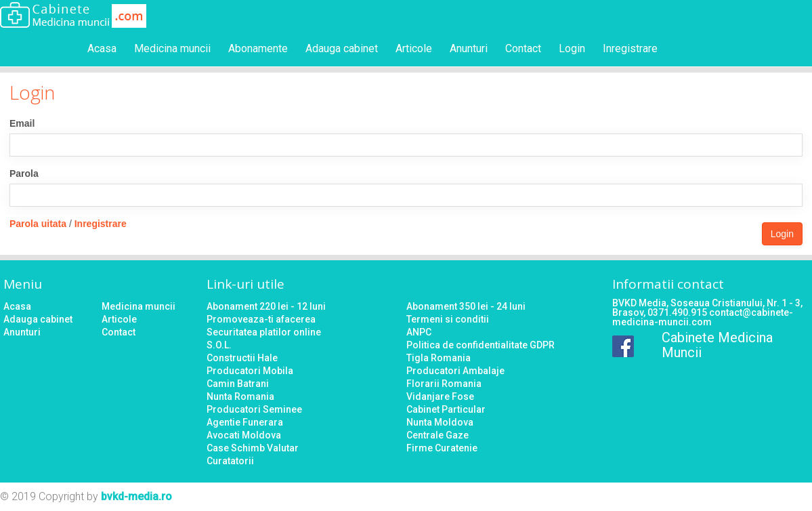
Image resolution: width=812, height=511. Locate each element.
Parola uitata (38, 224)
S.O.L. (219, 345)
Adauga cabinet (342, 48)
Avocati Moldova (244, 435)
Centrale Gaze (437, 435)
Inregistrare (630, 48)
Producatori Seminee (254, 409)
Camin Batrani (238, 384)
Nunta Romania (240, 396)
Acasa (102, 48)
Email (22, 123)
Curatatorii (230, 461)
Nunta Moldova (440, 422)
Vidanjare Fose (440, 396)
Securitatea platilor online (264, 332)
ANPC (419, 332)
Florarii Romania (444, 384)
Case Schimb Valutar (253, 448)
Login (572, 48)
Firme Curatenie (442, 448)
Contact (523, 48)
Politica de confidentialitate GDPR (480, 345)
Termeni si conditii (448, 319)
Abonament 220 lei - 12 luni (266, 306)
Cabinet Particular (446, 409)
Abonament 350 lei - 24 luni (466, 306)
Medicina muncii (172, 48)
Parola (24, 173)
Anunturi (469, 48)
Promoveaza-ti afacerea (261, 319)
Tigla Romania (439, 358)
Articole (414, 48)
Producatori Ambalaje (455, 371)
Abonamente (258, 48)
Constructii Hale (242, 358)
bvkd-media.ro (136, 496)
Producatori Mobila (250, 371)
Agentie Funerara (245, 422)
